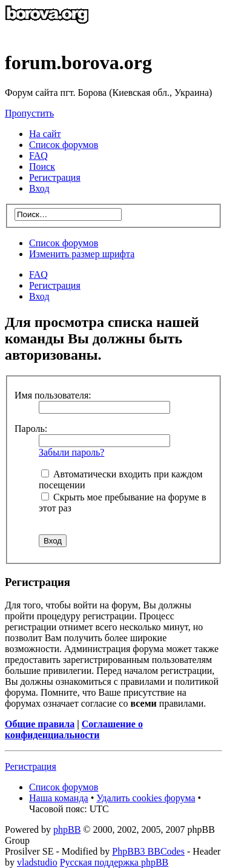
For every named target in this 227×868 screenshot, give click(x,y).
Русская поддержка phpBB (114, 862)
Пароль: (31, 429)
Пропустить (29, 113)
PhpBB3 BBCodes (148, 851)
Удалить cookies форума (146, 798)
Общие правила (40, 724)
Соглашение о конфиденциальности (74, 729)
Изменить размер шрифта (82, 254)
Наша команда (59, 798)
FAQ (38, 274)
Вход (39, 296)
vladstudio (37, 862)
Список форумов (64, 243)
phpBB (67, 829)
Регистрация (55, 177)
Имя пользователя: (53, 395)
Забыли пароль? (71, 452)
